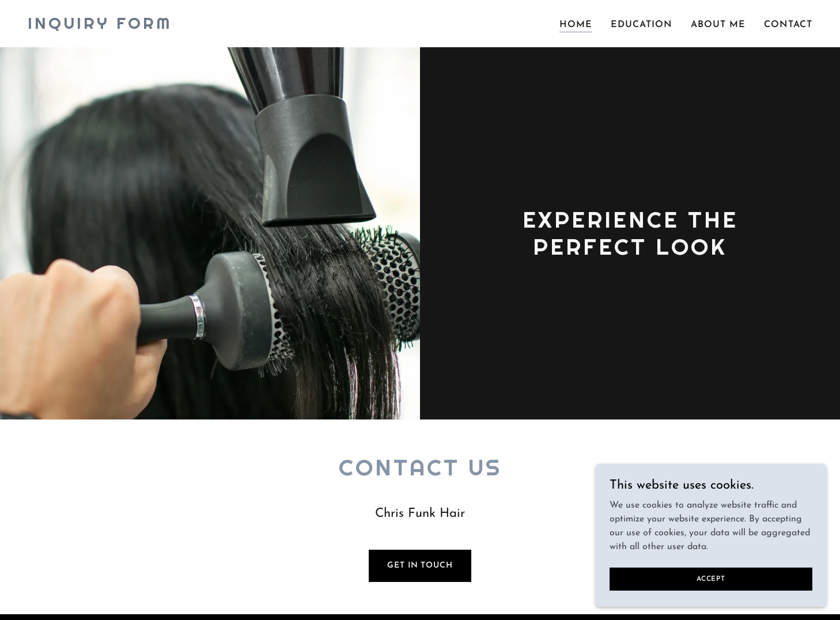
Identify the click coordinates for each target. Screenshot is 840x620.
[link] (100, 27)
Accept (711, 579)
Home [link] (576, 25)
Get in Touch (420, 566)
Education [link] (642, 25)
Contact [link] (788, 25)
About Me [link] (718, 25)
